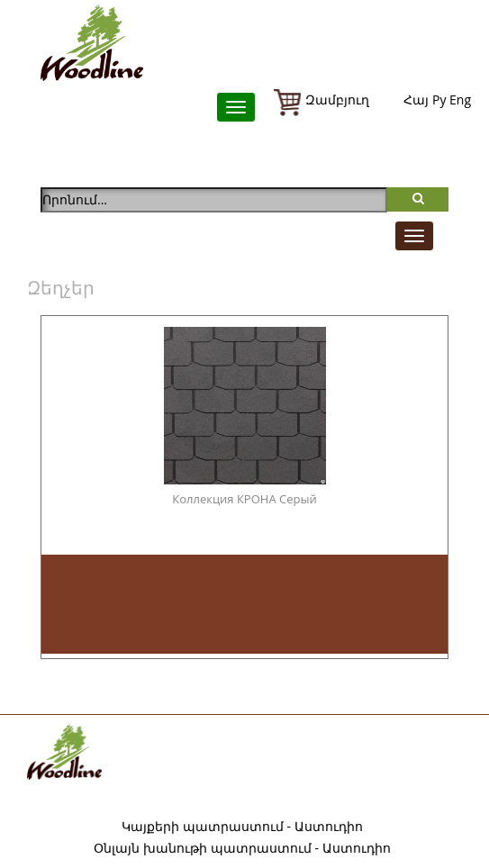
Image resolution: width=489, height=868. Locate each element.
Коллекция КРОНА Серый (244, 499)
